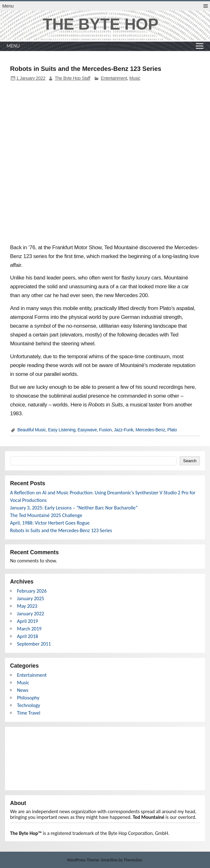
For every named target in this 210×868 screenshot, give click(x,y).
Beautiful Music (31, 430)
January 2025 (31, 598)
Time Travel (29, 713)
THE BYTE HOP (101, 24)
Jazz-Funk (124, 430)
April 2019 (28, 621)
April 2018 (28, 636)
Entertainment (114, 78)
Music (135, 78)
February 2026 (32, 591)
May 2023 (27, 606)
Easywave (87, 430)
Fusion (105, 430)
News (23, 690)
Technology (28, 705)
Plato (172, 430)
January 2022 (31, 614)
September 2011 (34, 644)
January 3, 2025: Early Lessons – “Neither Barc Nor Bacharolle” (74, 508)
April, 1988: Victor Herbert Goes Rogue (50, 523)
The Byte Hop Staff (73, 78)
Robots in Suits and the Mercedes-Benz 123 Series (61, 530)
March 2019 (29, 629)
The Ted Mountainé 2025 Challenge (46, 515)
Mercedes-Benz (150, 430)
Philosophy (28, 698)
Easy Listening (62, 430)
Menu (8, 6)
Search (190, 461)
